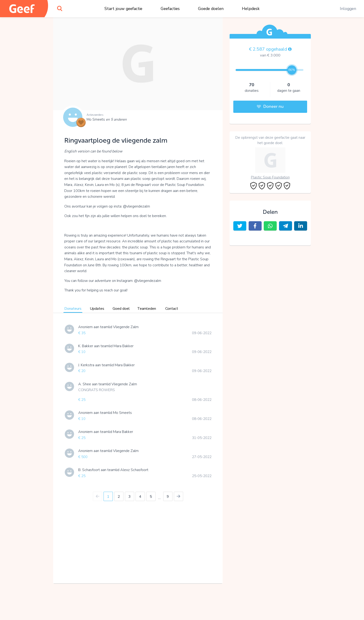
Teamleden (147, 309)
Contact (172, 309)
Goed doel (121, 309)
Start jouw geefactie (123, 9)
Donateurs (73, 309)
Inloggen (348, 9)
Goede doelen (211, 9)
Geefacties (170, 9)
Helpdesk (251, 9)
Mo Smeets (107, 119)
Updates (97, 309)
